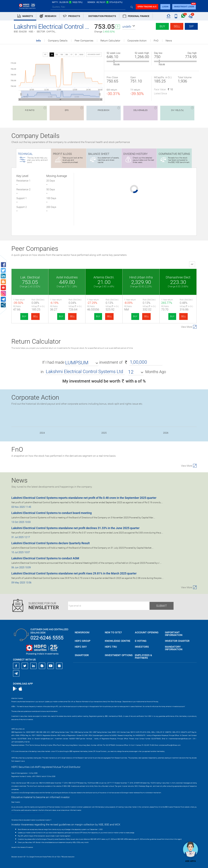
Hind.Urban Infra (141, 277)
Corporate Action (137, 41)
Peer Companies (84, 41)
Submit (162, 606)
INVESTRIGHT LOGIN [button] (184, 7)
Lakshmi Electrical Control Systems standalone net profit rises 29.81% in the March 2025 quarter (74, 573)
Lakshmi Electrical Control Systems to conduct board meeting (52, 513)
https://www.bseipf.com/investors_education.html (28, 814)
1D (52, 55)
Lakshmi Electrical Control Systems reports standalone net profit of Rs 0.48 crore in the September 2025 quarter (84, 498)
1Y (71, 55)
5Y (76, 55)
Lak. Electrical (30, 277)
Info (38, 41)
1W (57, 55)
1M (62, 55)
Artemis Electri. (104, 277)
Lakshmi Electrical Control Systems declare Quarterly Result (51, 543)
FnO (156, 41)
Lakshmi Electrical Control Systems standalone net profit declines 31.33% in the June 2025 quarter (75, 528)
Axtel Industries (67, 277)
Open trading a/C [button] (147, 7)
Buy (162, 26)
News (169, 41)
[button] (129, 27)
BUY (24, 316)
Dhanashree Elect (178, 277)
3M (67, 55)
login (165, 7)
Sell (177, 26)
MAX (81, 55)
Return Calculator (110, 41)
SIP (191, 26)
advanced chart (94, 54)
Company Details (58, 41)
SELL (35, 316)
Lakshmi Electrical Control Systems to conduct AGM (45, 558)
